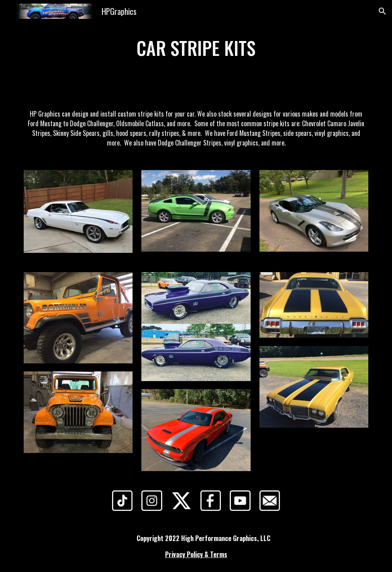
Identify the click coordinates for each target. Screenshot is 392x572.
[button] (382, 11)
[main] (196, 48)
